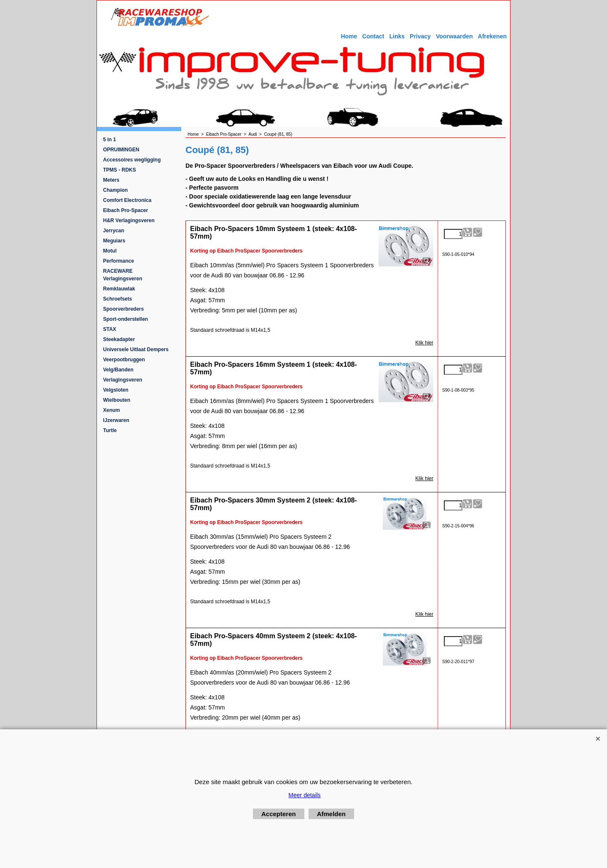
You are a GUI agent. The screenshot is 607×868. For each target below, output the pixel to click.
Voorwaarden (454, 36)
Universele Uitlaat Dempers (136, 349)
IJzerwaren (116, 420)
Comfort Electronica (128, 200)
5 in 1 (110, 140)
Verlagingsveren (123, 380)
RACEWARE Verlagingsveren (123, 275)
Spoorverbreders (124, 309)
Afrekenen (492, 36)
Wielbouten (117, 400)
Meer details (304, 795)
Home (349, 36)
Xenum (112, 410)
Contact (373, 36)
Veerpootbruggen (124, 360)
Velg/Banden (118, 370)
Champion (116, 190)
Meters (111, 180)
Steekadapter (119, 339)
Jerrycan (114, 231)
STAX (110, 329)
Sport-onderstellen (126, 319)
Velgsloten (116, 390)
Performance (119, 261)
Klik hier (424, 343)
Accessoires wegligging (132, 160)
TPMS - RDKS (120, 170)
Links (397, 36)
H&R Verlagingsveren (129, 220)
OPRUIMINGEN (121, 150)
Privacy (420, 36)
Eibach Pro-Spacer (126, 210)
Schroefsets (118, 299)
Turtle (110, 430)
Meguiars (114, 241)
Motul (110, 251)
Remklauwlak (119, 289)
